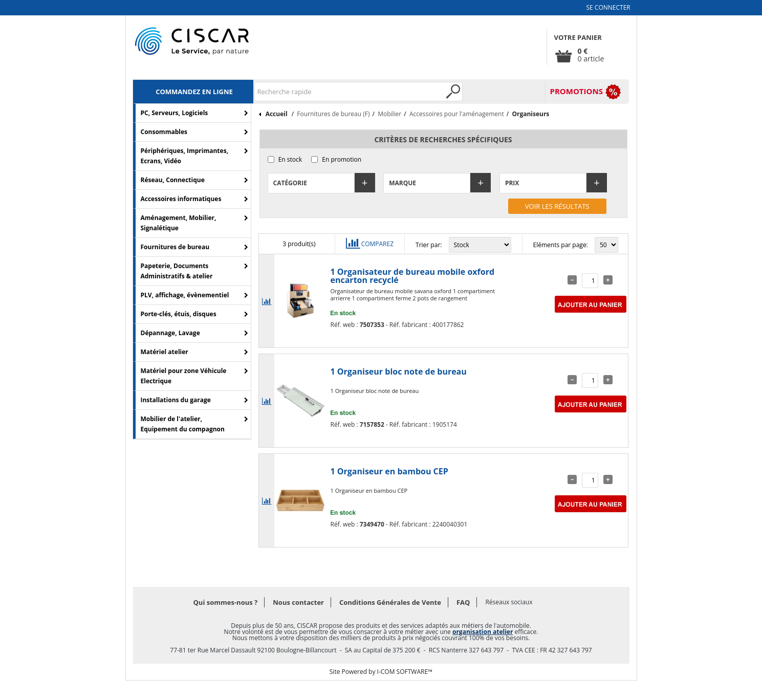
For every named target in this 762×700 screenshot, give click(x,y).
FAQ (463, 602)
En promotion (342, 159)
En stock (290, 159)
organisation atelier (483, 632)
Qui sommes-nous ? (226, 602)
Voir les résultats (557, 206)
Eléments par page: (561, 245)
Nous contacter (298, 602)
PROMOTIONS (576, 91)
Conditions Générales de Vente (390, 602)
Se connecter (608, 7)
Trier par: (429, 245)
